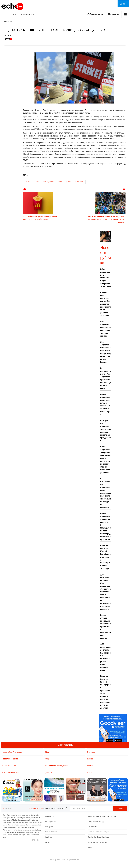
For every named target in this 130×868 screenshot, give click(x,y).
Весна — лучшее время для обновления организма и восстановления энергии (106, 627)
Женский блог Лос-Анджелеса (57, 766)
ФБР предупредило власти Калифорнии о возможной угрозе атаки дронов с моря (106, 657)
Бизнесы (114, 14)
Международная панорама (97, 842)
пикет (60, 182)
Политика (91, 752)
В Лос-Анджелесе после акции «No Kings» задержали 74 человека (106, 278)
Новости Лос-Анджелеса (12, 752)
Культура (48, 772)
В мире (47, 759)
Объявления (96, 14)
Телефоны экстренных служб (98, 832)
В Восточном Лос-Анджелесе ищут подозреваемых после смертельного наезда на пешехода (106, 493)
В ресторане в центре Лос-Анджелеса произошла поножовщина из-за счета (106, 378)
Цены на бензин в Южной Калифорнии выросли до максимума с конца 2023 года (105, 557)
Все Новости (50, 816)
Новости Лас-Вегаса (10, 772)
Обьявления (92, 827)
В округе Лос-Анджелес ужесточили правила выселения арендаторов (106, 431)
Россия (90, 766)
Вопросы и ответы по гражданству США (102, 816)
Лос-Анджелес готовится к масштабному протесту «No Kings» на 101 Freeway (106, 352)
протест (69, 182)
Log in (123, 4)
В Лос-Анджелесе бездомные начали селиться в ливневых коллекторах (105, 404)
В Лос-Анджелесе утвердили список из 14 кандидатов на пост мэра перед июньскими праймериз (106, 526)
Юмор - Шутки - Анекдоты (97, 822)
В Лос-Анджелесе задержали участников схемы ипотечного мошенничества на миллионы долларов (105, 460)
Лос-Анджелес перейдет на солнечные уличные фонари (106, 329)
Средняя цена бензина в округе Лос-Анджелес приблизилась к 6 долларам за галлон (106, 304)
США (47, 752)
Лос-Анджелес (48, 182)
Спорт (90, 772)
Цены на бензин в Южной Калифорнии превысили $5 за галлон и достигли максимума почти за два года (105, 692)
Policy (90, 848)
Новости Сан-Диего (10, 759)
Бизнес (48, 842)
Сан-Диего (49, 827)
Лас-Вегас (49, 837)
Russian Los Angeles (32, 182)
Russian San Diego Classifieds (98, 837)
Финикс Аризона (51, 832)
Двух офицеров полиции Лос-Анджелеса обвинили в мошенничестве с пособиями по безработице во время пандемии (106, 592)
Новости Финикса (9, 766)
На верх (8, 808)
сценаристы (80, 182)
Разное (90, 759)
